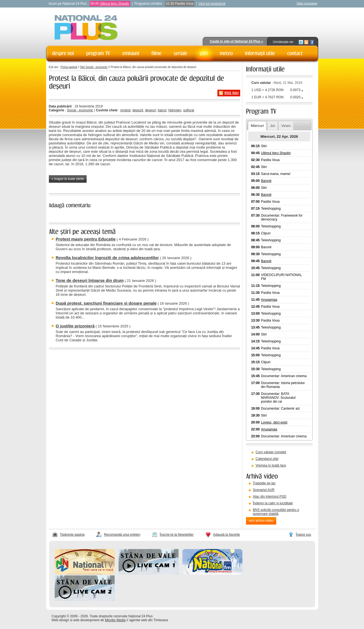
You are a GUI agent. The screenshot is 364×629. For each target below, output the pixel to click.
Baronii (266, 181)
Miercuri (257, 126)
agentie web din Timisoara (148, 620)
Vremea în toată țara (271, 465)
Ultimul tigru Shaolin (115, 4)
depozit (138, 110)
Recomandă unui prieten (122, 535)
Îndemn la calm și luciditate (273, 503)
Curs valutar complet (271, 452)
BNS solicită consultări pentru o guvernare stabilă (276, 512)
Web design (60, 620)
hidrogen (175, 110)
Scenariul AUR (264, 490)
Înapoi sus (304, 535)
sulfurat (189, 110)
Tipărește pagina (72, 535)
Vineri (286, 126)
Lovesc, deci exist (274, 422)
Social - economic (80, 110)
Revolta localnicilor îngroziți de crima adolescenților (107, 258)
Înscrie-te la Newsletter (177, 535)
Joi (273, 126)
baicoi (162, 110)
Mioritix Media (115, 620)
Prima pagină (69, 67)
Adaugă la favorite (226, 535)
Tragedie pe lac (264, 483)
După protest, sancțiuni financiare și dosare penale (106, 303)
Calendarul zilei (267, 459)
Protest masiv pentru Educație (86, 239)
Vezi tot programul (212, 4)
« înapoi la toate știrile (68, 179)
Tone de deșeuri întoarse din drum (90, 280)
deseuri (150, 110)
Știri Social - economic (94, 67)
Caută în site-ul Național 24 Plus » (236, 41)
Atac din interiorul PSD (270, 497)
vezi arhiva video (261, 521)
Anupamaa (269, 300)
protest (125, 110)
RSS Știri (231, 93)
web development (86, 620)
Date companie (307, 3)
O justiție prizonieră (75, 326)
